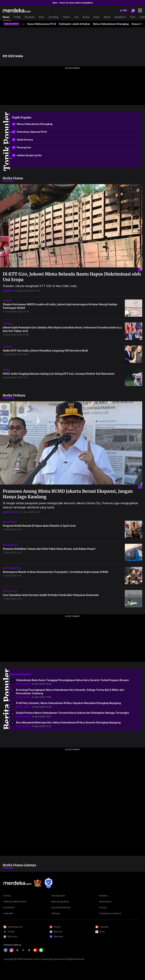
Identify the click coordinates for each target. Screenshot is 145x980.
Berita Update (23, 684)
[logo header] (17, 10)
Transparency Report (110, 913)
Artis (41, 17)
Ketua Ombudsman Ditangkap (114, 24)
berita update (11, 512)
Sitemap (56, 913)
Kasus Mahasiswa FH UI (45, 24)
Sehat (107, 17)
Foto (133, 17)
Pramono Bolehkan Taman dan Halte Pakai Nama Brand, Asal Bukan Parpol (49, 549)
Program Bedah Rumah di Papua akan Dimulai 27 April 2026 (39, 526)
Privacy (103, 907)
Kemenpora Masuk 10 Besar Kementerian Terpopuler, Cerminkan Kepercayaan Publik (55, 572)
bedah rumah (10, 522)
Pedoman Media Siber (15, 902)
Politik (17, 17)
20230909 (8, 324)
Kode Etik (8, 913)
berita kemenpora (12, 568)
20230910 (7, 301)
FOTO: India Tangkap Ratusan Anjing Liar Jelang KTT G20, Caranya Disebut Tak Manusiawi (59, 374)
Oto (76, 17)
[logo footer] (17, 883)
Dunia (86, 17)
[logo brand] (38, 883)
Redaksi (103, 896)
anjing (6, 370)
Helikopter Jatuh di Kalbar (78, 24)
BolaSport (120, 17)
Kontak (7, 896)
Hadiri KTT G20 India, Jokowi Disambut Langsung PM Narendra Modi (45, 351)
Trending (53, 17)
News (6, 17)
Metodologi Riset (60, 902)
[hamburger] (140, 10)
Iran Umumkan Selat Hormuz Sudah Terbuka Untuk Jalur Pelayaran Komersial (51, 595)
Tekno (66, 17)
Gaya (96, 17)
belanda (8, 291)
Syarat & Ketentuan (61, 907)
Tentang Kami (58, 896)
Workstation (105, 902)
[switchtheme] (133, 10)
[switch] (123, 10)
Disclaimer (9, 907)
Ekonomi (30, 17)
